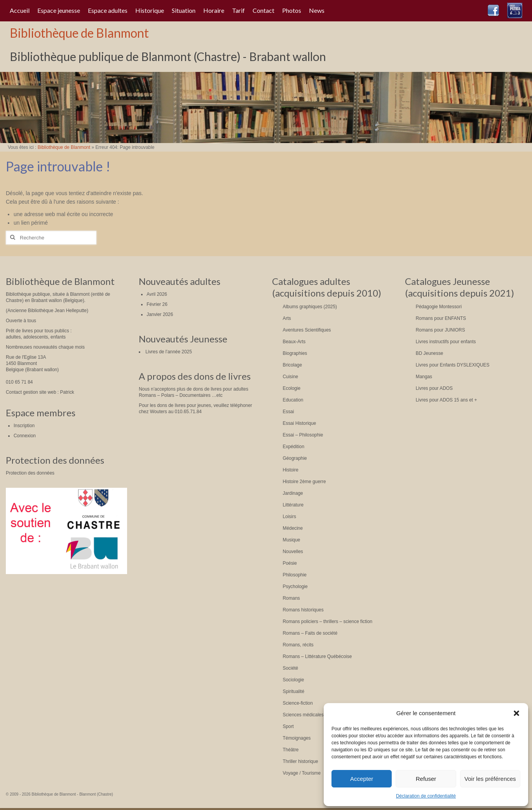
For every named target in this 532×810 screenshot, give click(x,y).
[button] (516, 713)
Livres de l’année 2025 (169, 352)
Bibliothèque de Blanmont (79, 33)
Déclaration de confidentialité (426, 796)
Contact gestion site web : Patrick (40, 392)
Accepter (362, 779)
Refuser (426, 779)
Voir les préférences (490, 779)
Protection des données (30, 473)
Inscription (24, 426)
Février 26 (157, 304)
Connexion (25, 436)
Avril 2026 (157, 294)
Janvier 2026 (160, 314)
